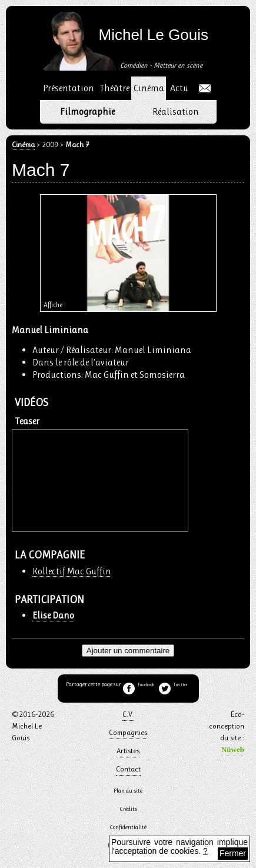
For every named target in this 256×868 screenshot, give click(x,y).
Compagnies (128, 732)
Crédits (128, 809)
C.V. (128, 714)
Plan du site (128, 791)
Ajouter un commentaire (128, 651)
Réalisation (176, 112)
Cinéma (23, 145)
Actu (179, 88)
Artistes (128, 751)
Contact (128, 769)
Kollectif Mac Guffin (72, 572)
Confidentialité (128, 827)
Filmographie (87, 112)
